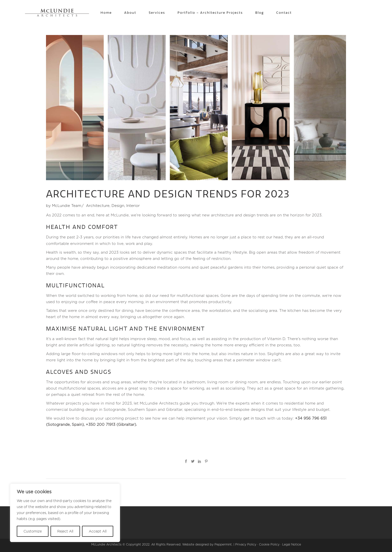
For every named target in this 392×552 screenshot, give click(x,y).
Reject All (65, 531)
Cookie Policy (269, 544)
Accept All (98, 531)
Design (118, 206)
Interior (133, 206)
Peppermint (223, 544)
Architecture (98, 206)
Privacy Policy (246, 544)
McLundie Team (67, 206)
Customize (33, 531)
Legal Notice (292, 544)
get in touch (255, 418)
